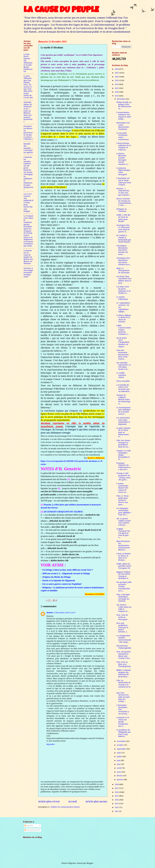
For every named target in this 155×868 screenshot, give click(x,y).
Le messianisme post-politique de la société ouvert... (124, 411)
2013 (117, 804)
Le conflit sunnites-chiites (122, 375)
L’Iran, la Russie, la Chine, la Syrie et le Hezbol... (124, 557)
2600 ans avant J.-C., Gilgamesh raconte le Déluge (66, 573)
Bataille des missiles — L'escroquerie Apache (28, 148)
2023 (117, 80)
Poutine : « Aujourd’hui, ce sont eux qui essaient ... (124, 192)
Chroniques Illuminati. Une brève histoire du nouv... (122, 250)
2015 (117, 796)
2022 (117, 84)
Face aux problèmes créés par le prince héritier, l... (122, 627)
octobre (120, 745)
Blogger (90, 863)
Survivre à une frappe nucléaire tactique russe (28, 273)
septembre (122, 749)
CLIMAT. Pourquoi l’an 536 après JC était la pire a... (123, 533)
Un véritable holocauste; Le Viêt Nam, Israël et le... (124, 366)
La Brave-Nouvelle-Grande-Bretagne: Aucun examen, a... (123, 159)
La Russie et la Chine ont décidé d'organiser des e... (123, 722)
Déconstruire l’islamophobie (124, 647)
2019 (117, 96)
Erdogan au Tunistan (122, 210)
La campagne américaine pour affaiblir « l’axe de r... (124, 511)
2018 (117, 784)
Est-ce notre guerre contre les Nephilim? (62, 584)
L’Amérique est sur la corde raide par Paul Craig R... (124, 181)
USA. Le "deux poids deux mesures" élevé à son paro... (123, 500)
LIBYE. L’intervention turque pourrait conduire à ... (124, 330)
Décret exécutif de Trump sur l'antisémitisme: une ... (124, 202)
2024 (117, 77)
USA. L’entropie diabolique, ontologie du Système (123, 598)
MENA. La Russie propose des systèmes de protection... (124, 673)
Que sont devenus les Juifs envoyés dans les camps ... (123, 697)
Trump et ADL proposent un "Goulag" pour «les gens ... (124, 476)
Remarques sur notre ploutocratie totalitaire (123, 126)
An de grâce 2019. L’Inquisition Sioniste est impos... (123, 342)
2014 (117, 800)
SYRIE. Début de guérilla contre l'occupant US (124, 566)
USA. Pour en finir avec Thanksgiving (124, 664)
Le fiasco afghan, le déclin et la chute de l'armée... (124, 318)
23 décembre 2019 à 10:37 (65, 613)
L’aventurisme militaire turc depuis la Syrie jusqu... (124, 116)
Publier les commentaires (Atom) (65, 807)
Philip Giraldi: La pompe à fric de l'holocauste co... (124, 105)
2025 (117, 73)
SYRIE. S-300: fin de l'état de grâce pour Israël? (123, 218)
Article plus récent (49, 801)
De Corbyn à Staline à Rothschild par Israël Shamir (124, 239)
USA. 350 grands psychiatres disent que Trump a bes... (124, 655)
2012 (117, 807)
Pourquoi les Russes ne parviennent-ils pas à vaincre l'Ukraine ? (28, 133)
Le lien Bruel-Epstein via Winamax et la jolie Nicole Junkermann (28, 63)
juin (119, 760)
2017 (117, 788)
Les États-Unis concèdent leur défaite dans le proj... (124, 280)
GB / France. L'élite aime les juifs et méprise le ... (124, 608)
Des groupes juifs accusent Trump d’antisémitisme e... (124, 586)
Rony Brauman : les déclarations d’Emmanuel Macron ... (124, 546)
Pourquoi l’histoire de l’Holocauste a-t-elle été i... (124, 466)
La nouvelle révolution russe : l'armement (123, 136)
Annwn (50, 613)
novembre (122, 741)
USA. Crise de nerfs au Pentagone (122, 617)
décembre (121, 99)
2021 (117, 88)
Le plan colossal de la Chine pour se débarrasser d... (123, 432)
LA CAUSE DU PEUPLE (61, 11)
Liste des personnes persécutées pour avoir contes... (123, 355)
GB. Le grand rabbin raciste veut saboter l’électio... (124, 522)
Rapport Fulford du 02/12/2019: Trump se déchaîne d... (123, 575)
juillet (120, 757)
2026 (117, 69)
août (119, 753)
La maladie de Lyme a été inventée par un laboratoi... (124, 388)
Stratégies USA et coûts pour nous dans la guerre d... (123, 228)
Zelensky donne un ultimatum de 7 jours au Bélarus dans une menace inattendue (28, 112)
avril (119, 768)
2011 (117, 811)
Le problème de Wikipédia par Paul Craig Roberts (124, 733)
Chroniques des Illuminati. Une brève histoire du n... (124, 261)
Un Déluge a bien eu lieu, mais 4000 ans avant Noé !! (68, 570)
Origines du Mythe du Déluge (56, 577)
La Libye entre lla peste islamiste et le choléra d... (124, 290)
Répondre (51, 744)
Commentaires (32, 830)
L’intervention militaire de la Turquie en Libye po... (124, 146)
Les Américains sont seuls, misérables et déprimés (123, 421)
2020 (117, 92)
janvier (120, 780)
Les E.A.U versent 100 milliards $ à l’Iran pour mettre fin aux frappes (28, 203)
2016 (117, 792)
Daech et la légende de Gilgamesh (59, 580)
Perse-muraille (123, 381)
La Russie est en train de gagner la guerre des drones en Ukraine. (28, 257)
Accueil (73, 801)
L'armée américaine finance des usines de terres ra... (122, 488)
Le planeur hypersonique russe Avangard (123, 171)
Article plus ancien (96, 801)
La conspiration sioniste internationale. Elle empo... (124, 639)
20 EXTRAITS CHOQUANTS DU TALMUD (63, 512)
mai (119, 764)
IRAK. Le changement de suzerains (123, 270)
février (120, 776)
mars (119, 772)
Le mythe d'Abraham (122, 298)
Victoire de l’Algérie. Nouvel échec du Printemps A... (123, 399)
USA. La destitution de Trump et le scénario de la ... (124, 685)
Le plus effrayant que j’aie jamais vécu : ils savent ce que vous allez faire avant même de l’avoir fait (28, 87)
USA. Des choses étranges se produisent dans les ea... (123, 444)
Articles (29, 826)
